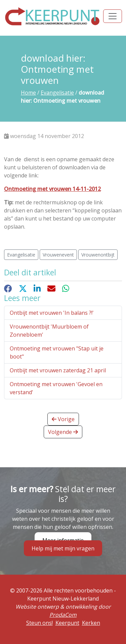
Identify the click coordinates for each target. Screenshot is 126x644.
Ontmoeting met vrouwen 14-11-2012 (52, 189)
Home (28, 93)
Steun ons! (39, 623)
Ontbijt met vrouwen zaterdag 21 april (58, 370)
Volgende (63, 432)
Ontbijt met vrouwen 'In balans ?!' (52, 313)
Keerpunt (67, 623)
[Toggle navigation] (113, 16)
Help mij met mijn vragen (63, 548)
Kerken (91, 623)
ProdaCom (63, 615)
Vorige (63, 419)
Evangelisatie (57, 93)
